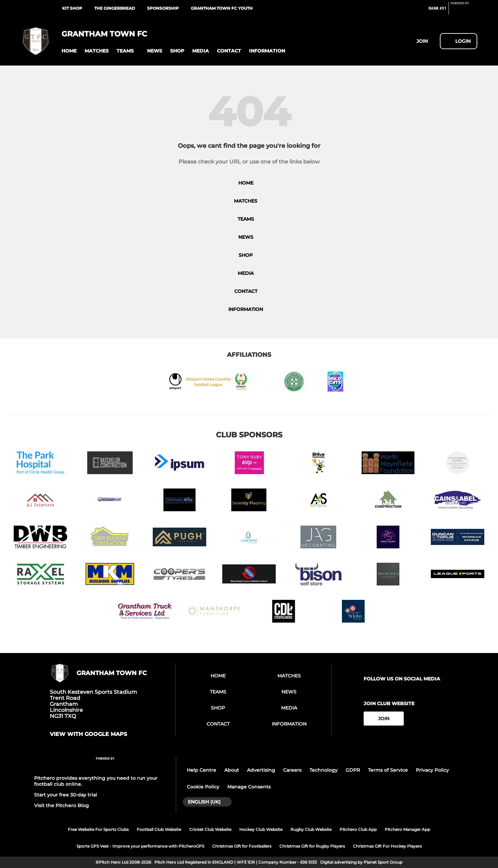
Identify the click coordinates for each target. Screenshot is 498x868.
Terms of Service (388, 770)
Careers (292, 770)
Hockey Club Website (261, 829)
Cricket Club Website (210, 829)
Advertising (261, 770)
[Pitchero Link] (464, 11)
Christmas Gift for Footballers (242, 846)
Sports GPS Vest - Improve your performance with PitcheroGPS (140, 846)
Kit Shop (72, 8)
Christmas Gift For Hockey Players (387, 846)
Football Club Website (159, 829)
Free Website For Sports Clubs (98, 829)
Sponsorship (163, 8)
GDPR (353, 770)
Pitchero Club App (358, 829)
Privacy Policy (432, 770)
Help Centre (202, 770)
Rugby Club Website (311, 829)
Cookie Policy (203, 787)
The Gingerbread (115, 8)
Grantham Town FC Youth (222, 8)
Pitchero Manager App (407, 829)
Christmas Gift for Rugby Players (312, 846)
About (232, 770)
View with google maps (88, 734)
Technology (324, 770)
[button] (69, 51)
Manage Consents (249, 787)
